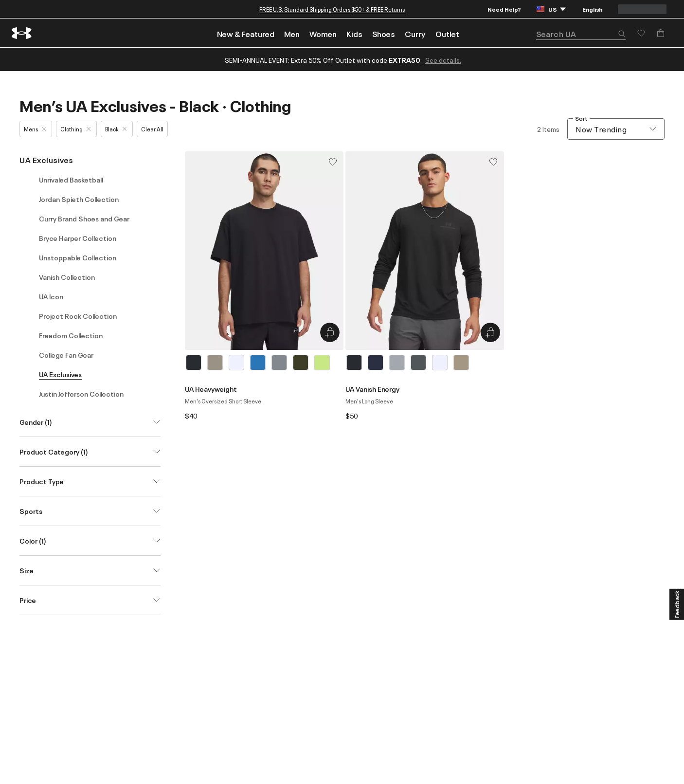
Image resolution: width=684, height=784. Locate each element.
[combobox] (616, 129)
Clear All (152, 129)
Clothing (75, 129)
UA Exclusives (46, 160)
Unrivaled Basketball (71, 180)
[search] (581, 34)
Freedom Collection (71, 335)
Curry (415, 34)
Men (292, 34)
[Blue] (258, 363)
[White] (236, 363)
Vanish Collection (67, 277)
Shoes (384, 34)
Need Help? (504, 9)
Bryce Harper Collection (78, 238)
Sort (581, 119)
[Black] (194, 363)
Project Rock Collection (78, 316)
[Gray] (279, 363)
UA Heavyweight (211, 389)
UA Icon (51, 296)
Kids (354, 34)
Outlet (447, 34)
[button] (622, 35)
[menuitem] (246, 33)
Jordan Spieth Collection (79, 199)
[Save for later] (641, 33)
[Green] (301, 363)
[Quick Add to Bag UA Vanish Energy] (490, 332)
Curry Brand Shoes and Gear (84, 219)
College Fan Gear (66, 355)
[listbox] (264, 363)
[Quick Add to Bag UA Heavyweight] (330, 332)
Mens (35, 129)
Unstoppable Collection (78, 257)
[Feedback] (677, 604)
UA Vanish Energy (372, 389)
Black (116, 129)
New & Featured (246, 34)
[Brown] (215, 363)
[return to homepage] (22, 33)
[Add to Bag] (661, 33)
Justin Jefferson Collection (81, 394)
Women (323, 34)
